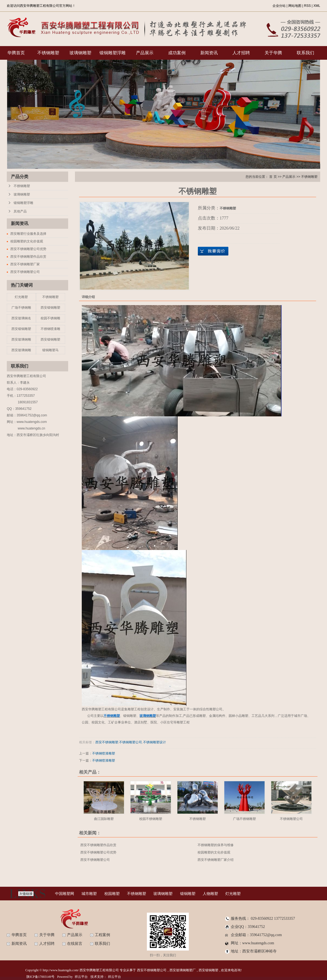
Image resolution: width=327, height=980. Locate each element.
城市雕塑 (89, 894)
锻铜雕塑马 (50, 350)
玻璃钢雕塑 (80, 53)
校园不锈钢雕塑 (151, 819)
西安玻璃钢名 (21, 318)
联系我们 (305, 53)
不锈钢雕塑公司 (131, 742)
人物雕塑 (210, 894)
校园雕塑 (112, 894)
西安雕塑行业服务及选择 (28, 234)
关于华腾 (273, 53)
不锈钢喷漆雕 (50, 329)
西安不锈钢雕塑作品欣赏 (28, 257)
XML (317, 6)
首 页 (273, 177)
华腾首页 (16, 53)
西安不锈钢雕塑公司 (25, 272)
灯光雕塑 (21, 297)
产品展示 (145, 53)
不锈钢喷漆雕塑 (104, 753)
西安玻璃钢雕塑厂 (183, 970)
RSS (308, 6)
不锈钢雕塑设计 (155, 742)
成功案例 (177, 53)
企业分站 (279, 6)
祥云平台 (81, 977)
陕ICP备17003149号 (40, 977)
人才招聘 (241, 53)
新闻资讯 (209, 53)
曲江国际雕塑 (104, 819)
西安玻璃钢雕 (21, 339)
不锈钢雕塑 (48, 53)
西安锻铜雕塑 (50, 308)
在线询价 (213, 251)
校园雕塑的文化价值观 (27, 241)
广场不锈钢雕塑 (244, 819)
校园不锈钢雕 (50, 318)
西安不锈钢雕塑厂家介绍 (216, 860)
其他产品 (20, 211)
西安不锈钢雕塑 (107, 742)
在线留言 (75, 944)
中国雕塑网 (65, 894)
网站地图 (295, 6)
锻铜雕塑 (188, 894)
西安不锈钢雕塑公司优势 (28, 249)
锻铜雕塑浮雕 (113, 53)
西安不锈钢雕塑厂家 (25, 264)
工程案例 (102, 935)
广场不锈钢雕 (21, 308)
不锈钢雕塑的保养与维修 (216, 845)
